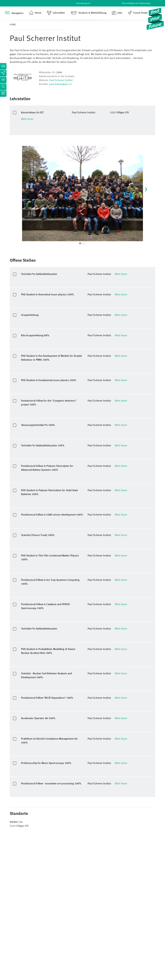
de (3, 80)
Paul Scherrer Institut (61, 80)
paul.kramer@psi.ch (60, 84)
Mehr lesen (27, 119)
